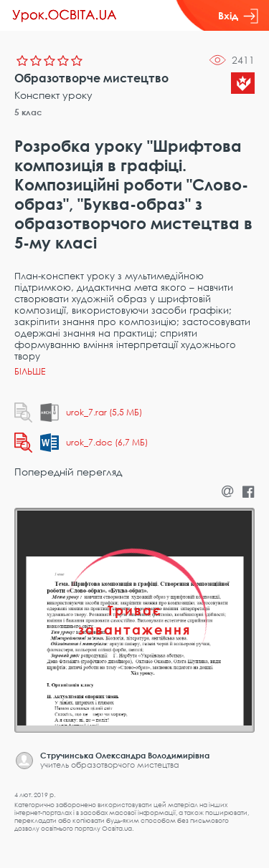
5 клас (28, 112)
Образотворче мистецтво (91, 78)
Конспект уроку (53, 95)
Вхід (238, 16)
